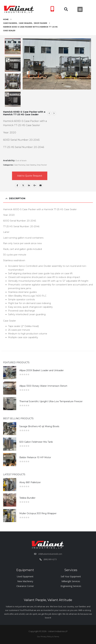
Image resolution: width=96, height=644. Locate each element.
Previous (13, 41)
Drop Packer (42, 165)
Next (13, 105)
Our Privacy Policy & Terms (48, 637)
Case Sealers (31, 165)
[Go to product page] (10, 373)
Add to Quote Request (30, 176)
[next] (54, 113)
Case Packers (19, 165)
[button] (66, 9)
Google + (35, 185)
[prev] (49, 113)
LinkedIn (29, 185)
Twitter (23, 185)
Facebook (17, 185)
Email (41, 185)
